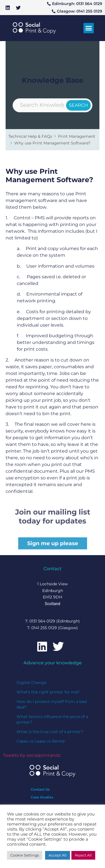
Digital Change (31, 682)
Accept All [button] (58, 855)
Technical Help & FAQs (30, 136)
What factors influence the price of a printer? (52, 719)
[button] (89, 28)
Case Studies (42, 797)
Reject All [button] (83, 855)
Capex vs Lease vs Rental (41, 741)
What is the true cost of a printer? (50, 732)
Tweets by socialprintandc (32, 755)
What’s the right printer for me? (48, 692)
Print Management (77, 136)
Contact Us (40, 789)
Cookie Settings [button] (25, 855)
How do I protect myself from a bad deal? (52, 704)
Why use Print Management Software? (52, 143)
